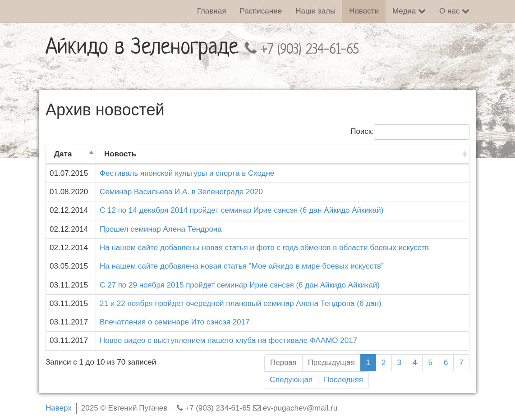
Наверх (59, 408)
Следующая (291, 380)
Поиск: (410, 132)
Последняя (343, 380)
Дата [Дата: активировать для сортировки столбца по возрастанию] (63, 154)
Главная (212, 11)
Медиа (409, 11)
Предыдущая (331, 363)
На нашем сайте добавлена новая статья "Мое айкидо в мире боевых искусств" (242, 266)
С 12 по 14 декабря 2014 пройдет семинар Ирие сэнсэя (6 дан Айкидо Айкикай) (241, 210)
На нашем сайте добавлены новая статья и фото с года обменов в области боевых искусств (264, 248)
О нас (454, 11)
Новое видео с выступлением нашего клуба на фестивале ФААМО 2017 (228, 340)
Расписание (261, 11)
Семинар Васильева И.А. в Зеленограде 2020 (181, 192)
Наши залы (315, 11)
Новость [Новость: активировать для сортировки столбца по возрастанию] (120, 154)
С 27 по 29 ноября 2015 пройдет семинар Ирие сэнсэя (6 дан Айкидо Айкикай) (240, 285)
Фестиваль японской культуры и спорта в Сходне (187, 173)
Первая (283, 363)
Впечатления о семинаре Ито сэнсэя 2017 (175, 322)
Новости (364, 11)
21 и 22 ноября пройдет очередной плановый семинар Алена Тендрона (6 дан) (241, 304)
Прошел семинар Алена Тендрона (161, 229)
